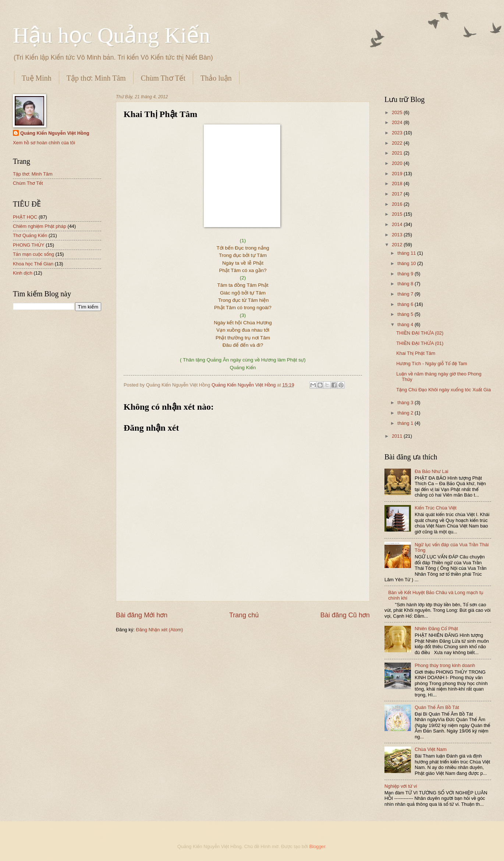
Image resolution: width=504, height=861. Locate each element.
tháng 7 (406, 294)
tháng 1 (406, 423)
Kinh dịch (23, 273)
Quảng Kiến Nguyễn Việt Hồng (55, 133)
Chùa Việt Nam (431, 749)
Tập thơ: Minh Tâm (96, 78)
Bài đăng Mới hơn (142, 615)
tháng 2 (406, 413)
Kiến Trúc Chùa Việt (436, 508)
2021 (398, 153)
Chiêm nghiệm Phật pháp (40, 226)
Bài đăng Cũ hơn (345, 615)
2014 (398, 224)
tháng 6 (406, 304)
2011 (398, 436)
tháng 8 (406, 284)
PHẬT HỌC (25, 217)
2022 (398, 143)
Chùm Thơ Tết (163, 78)
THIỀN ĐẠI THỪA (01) (420, 343)
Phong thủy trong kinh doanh (445, 665)
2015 (398, 214)
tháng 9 (406, 274)
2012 (398, 245)
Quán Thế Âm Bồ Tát (437, 707)
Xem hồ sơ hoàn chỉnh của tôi (44, 143)
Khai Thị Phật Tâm (416, 353)
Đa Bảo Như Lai (432, 471)
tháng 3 (406, 403)
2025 (398, 112)
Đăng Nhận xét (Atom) (159, 630)
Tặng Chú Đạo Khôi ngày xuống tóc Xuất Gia (443, 390)
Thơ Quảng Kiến (30, 235)
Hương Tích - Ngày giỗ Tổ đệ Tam (432, 364)
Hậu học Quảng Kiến (111, 35)
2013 (398, 235)
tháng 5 (406, 314)
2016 (398, 204)
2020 (398, 163)
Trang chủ (244, 615)
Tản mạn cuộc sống (33, 254)
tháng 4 (406, 324)
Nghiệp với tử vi (401, 786)
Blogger (317, 846)
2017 (398, 194)
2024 (398, 122)
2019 (398, 174)
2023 (398, 133)
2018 (398, 184)
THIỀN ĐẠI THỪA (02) (420, 333)
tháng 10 (407, 263)
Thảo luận (216, 78)
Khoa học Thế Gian (33, 264)
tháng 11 (407, 253)
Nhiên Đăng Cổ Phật (436, 629)
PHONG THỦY (29, 245)
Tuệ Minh (37, 78)
